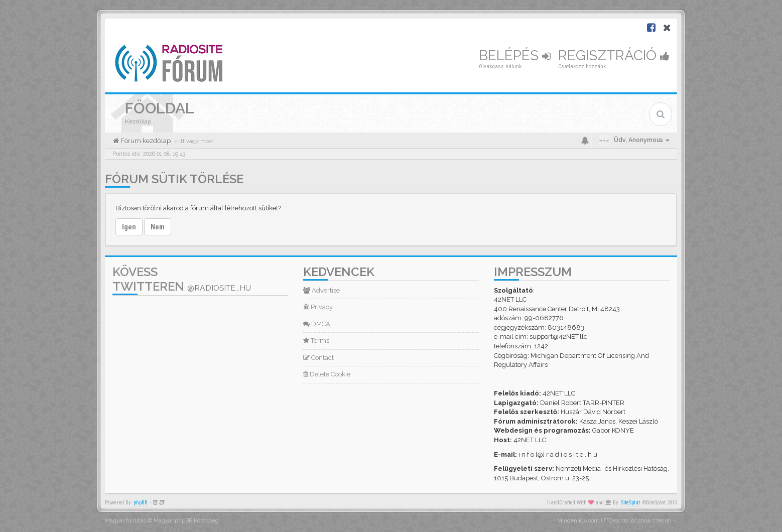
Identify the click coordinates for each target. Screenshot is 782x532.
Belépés (515, 55)
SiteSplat (630, 503)
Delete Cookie (327, 374)
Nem (158, 227)
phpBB (141, 503)
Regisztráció (614, 55)
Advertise (321, 290)
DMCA (317, 324)
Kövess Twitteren (182, 279)
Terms (316, 341)
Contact (318, 358)
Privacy (318, 307)
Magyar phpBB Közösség (186, 521)
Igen (129, 227)
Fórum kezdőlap (145, 141)
